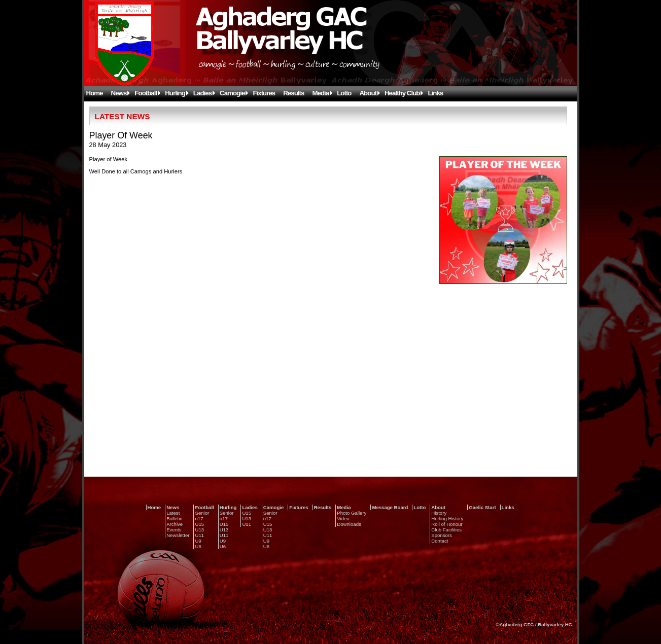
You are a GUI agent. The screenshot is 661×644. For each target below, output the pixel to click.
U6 (198, 546)
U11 (199, 535)
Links (435, 93)
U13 (199, 530)
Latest (173, 513)
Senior (202, 513)
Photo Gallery (352, 513)
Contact (440, 541)
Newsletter (178, 535)
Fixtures (264, 93)
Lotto (344, 93)
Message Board (390, 507)
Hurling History (447, 518)
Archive (175, 524)
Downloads (349, 524)
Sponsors (442, 535)
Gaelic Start (482, 507)
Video (343, 518)
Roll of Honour (447, 524)
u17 (199, 518)
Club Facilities (446, 530)
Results (293, 93)
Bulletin (174, 518)
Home (95, 93)
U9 (198, 541)
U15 (199, 524)
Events (174, 530)
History (439, 513)
